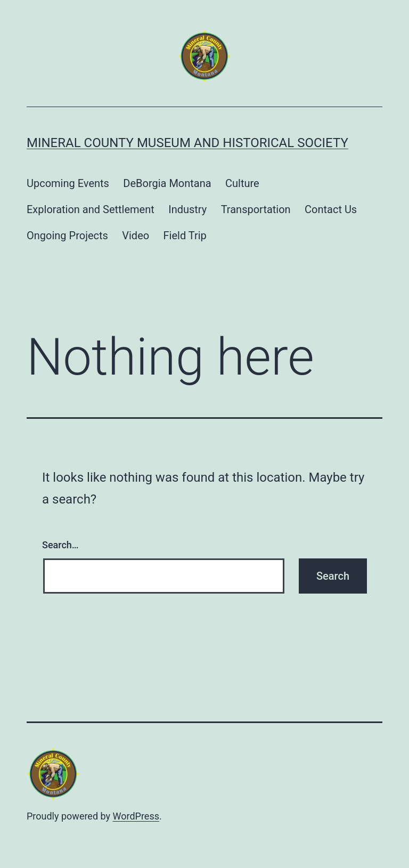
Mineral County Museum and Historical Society (187, 143)
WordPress (136, 816)
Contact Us (331, 209)
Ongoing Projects (67, 236)
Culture (242, 183)
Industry (187, 209)
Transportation (256, 209)
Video (136, 236)
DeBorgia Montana (167, 183)
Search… (60, 545)
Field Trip (185, 236)
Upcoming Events (68, 183)
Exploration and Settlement (91, 209)
